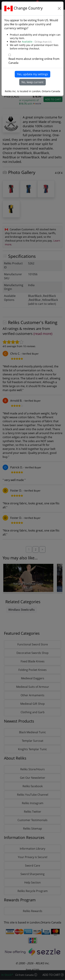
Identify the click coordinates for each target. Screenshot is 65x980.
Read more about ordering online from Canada (34, 61)
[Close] (59, 8)
